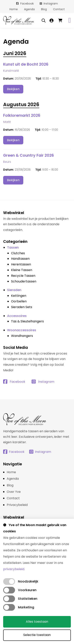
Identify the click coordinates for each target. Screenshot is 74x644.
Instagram (51, 4)
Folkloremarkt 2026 (22, 115)
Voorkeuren (27, 590)
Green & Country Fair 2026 (29, 155)
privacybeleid (14, 569)
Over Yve (14, 492)
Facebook (27, 4)
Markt (7, 122)
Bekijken (13, 89)
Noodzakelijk (28, 581)
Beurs (7, 162)
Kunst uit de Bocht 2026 (26, 64)
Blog (44, 9)
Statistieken (28, 599)
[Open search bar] (44, 20)
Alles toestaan (37, 622)
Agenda (29, 9)
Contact (59, 9)
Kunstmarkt (11, 71)
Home (14, 9)
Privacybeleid (17, 505)
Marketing (26, 607)
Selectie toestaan (37, 635)
